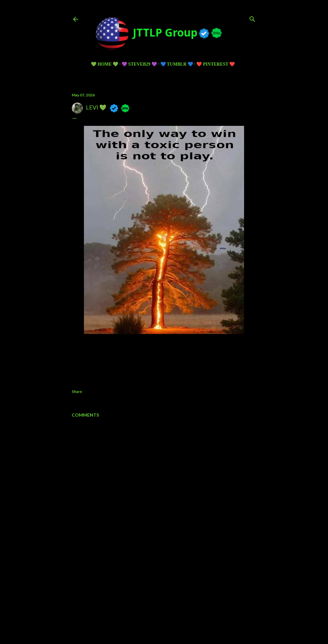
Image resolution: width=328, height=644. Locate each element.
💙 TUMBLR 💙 (177, 64)
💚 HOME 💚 (105, 64)
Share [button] (77, 391)
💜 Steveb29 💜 (139, 64)
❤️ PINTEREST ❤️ (216, 64)
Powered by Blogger (164, 603)
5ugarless (180, 615)
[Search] (252, 18)
